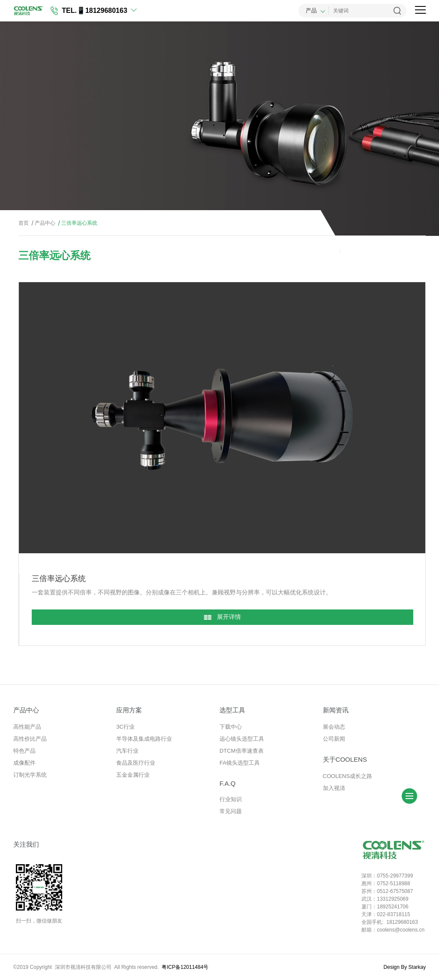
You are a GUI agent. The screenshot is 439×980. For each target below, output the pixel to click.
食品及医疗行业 (136, 763)
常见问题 (231, 811)
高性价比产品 (30, 739)
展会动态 (334, 727)
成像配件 (24, 763)
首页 (24, 223)
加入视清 (334, 788)
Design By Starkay (405, 967)
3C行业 (125, 727)
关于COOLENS (345, 759)
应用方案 (129, 710)
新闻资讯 (336, 710)
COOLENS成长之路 (348, 776)
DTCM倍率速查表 (242, 751)
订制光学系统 (30, 775)
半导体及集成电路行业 (144, 739)
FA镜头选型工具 (240, 763)
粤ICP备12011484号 (185, 967)
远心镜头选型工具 (242, 739)
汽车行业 (127, 751)
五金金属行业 (133, 775)
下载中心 (231, 727)
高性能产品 (27, 727)
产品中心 (43, 223)
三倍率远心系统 (77, 223)
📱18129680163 (102, 11)
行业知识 (231, 799)
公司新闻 (334, 739)
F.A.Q (228, 783)
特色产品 (24, 751)
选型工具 (232, 710)
